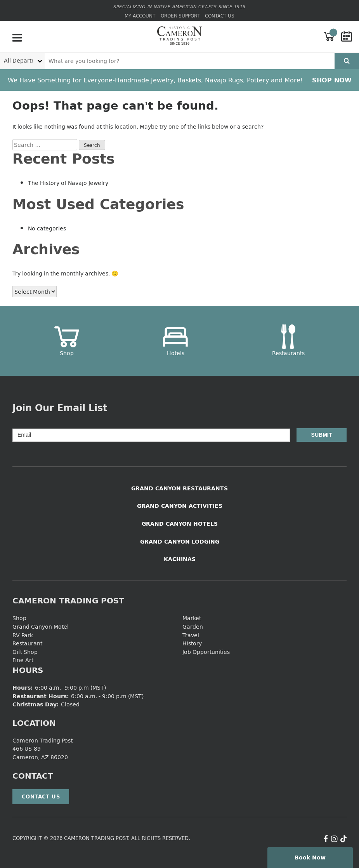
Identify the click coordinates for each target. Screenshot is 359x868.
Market (192, 618)
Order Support (180, 16)
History (192, 643)
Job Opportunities (206, 652)
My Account (140, 16)
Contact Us (220, 16)
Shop (19, 618)
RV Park (23, 635)
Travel (191, 635)
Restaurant (27, 643)
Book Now (310, 857)
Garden (193, 627)
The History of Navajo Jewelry (68, 183)
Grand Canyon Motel (41, 627)
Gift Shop (25, 652)
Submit (322, 435)
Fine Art (23, 660)
